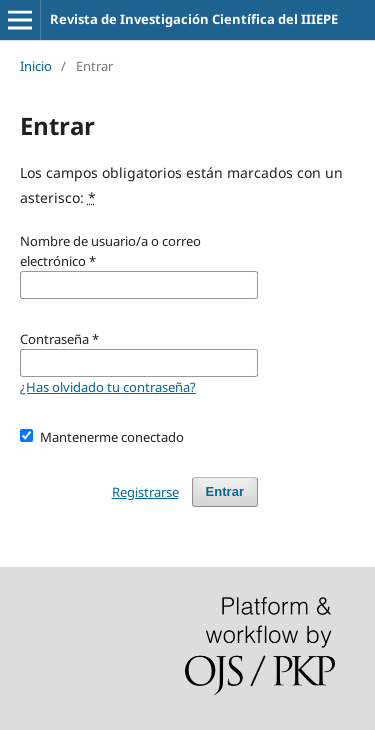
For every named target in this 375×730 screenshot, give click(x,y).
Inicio (36, 66)
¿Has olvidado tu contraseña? (108, 387)
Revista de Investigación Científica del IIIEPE (194, 19)
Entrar (225, 491)
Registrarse (145, 492)
